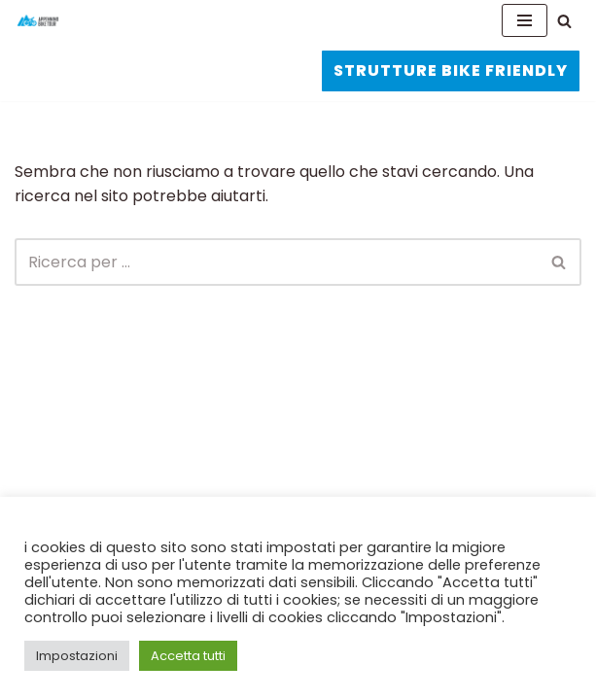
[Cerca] (564, 21)
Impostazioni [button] (77, 656)
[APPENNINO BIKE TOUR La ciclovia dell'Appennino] (38, 20)
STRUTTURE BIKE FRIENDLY (451, 70)
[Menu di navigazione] (525, 20)
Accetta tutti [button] (188, 656)
